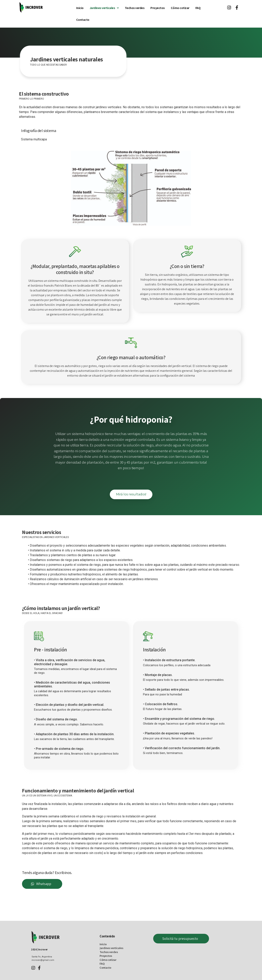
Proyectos (158, 8)
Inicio (80, 8)
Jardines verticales (104, 8)
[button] (131, 494)
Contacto (83, 20)
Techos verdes (135, 8)
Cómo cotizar (180, 8)
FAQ (198, 8)
